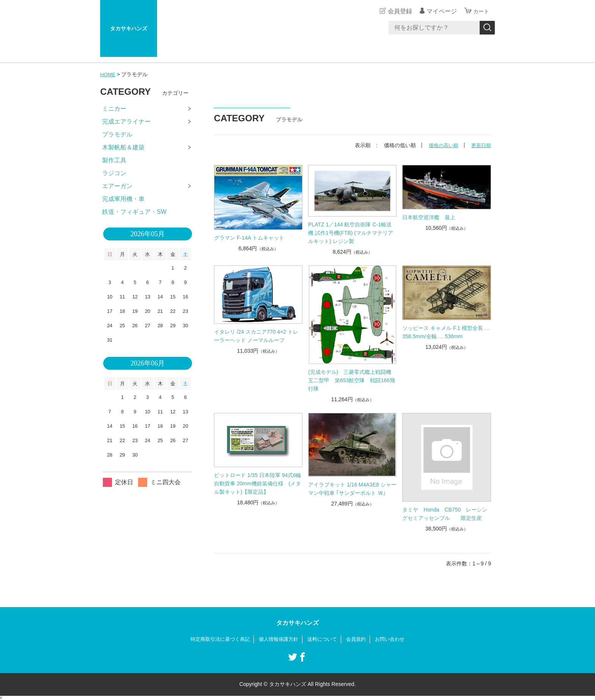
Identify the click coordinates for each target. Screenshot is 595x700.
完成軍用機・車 (123, 199)
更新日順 (480, 145)
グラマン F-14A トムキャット (249, 238)
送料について (324, 639)
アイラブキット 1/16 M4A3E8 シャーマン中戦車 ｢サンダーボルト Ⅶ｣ (352, 489)
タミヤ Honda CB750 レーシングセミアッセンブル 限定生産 (445, 513)
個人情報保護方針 (278, 639)
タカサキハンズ (129, 28)
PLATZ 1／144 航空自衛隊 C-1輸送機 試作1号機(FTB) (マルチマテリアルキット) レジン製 (351, 233)
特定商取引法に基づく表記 (216, 639)
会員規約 (360, 639)
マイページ (439, 11)
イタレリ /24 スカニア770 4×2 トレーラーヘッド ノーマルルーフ (256, 336)
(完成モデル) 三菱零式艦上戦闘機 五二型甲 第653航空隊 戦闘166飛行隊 (352, 380)
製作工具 (114, 160)
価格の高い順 (441, 145)
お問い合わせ (395, 639)
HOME (108, 74)
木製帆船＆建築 (123, 147)
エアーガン (117, 186)
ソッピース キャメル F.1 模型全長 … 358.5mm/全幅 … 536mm (446, 332)
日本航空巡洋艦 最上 (429, 217)
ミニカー (114, 109)
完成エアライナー (126, 122)
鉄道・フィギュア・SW (134, 212)
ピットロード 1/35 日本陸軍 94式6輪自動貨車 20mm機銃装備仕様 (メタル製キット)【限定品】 (258, 483)
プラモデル (117, 134)
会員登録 (398, 11)
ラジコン (114, 173)
